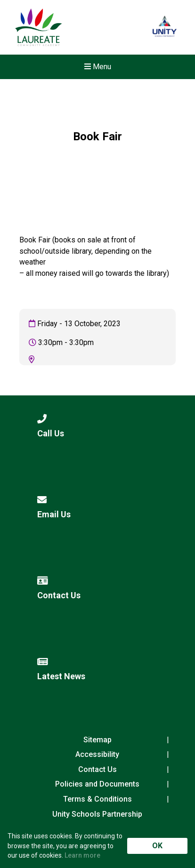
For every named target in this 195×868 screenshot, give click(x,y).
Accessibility (97, 754)
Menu (98, 67)
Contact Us (97, 769)
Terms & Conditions (97, 799)
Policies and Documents (97, 784)
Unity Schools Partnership (97, 814)
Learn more (82, 855)
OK (157, 846)
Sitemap (97, 740)
